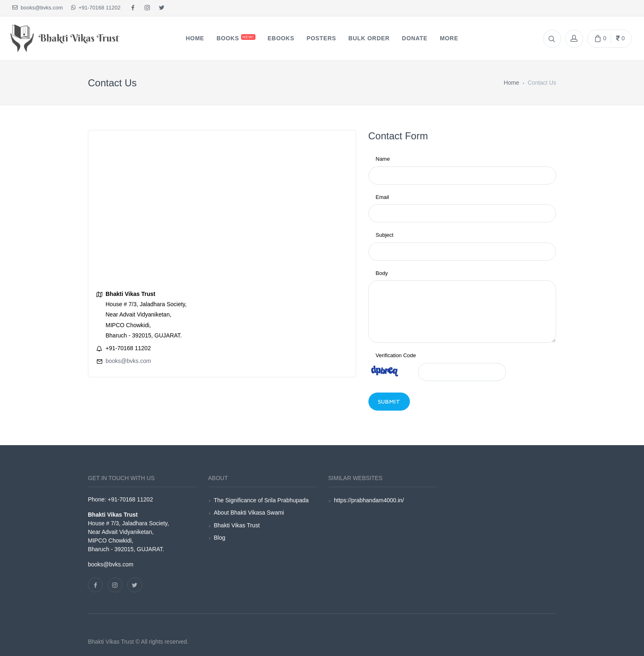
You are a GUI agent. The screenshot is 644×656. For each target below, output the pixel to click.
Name (383, 159)
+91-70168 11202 (96, 8)
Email (383, 197)
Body (382, 273)
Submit (389, 401)
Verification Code (396, 355)
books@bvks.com (38, 8)
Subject (385, 235)
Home (512, 83)
